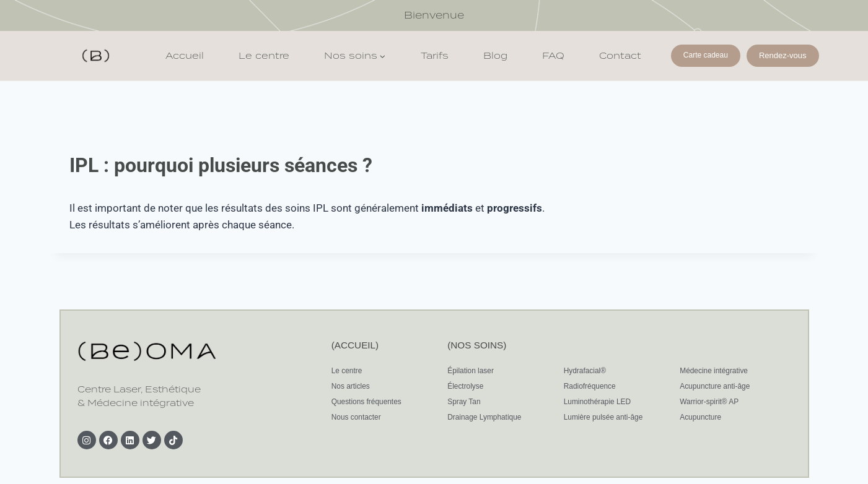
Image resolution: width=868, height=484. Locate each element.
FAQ (553, 56)
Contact (620, 56)
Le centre (264, 56)
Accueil (185, 56)
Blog (495, 56)
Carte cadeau (706, 55)
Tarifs (435, 56)
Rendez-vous (783, 55)
